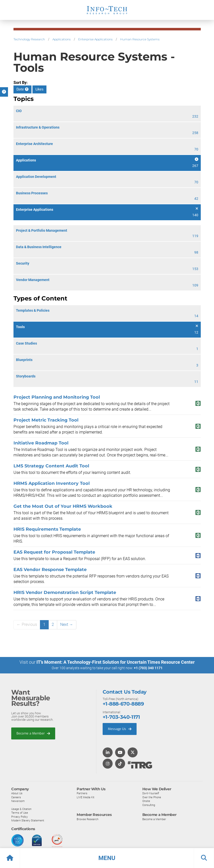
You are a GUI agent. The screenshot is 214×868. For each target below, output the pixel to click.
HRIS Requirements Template (47, 529)
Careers (16, 797)
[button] (107, 858)
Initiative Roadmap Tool (41, 443)
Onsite (146, 801)
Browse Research (88, 819)
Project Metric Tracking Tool (46, 420)
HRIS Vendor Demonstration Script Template (65, 592)
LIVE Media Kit (86, 797)
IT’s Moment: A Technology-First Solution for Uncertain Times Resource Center (116, 662)
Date (22, 89)
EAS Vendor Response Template (50, 569)
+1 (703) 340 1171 (148, 668)
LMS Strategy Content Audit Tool (51, 466)
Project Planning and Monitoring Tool (57, 397)
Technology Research (29, 39)
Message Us (120, 729)
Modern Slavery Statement (28, 820)
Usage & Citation (21, 809)
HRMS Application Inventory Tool (52, 483)
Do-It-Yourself (151, 793)
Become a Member (33, 733)
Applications (62, 39)
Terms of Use (20, 812)
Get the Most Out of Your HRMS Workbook (63, 506)
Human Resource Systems (140, 39)
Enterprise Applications (95, 39)
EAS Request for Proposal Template (54, 552)
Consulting (149, 805)
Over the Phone (152, 797)
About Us (17, 793)
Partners (82, 793)
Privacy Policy (19, 816)
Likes (39, 89)
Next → (67, 624)
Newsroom (18, 801)
